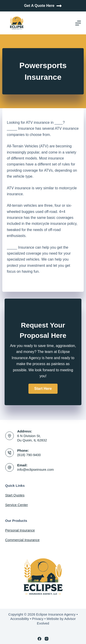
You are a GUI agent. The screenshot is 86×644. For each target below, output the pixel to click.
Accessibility (20, 619)
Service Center (17, 505)
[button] (43, 389)
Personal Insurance (20, 530)
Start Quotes (15, 495)
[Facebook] (39, 639)
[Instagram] (47, 639)
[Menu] (78, 23)
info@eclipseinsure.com (35, 469)
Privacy (38, 619)
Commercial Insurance (22, 540)
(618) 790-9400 (29, 455)
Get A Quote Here (43, 6)
